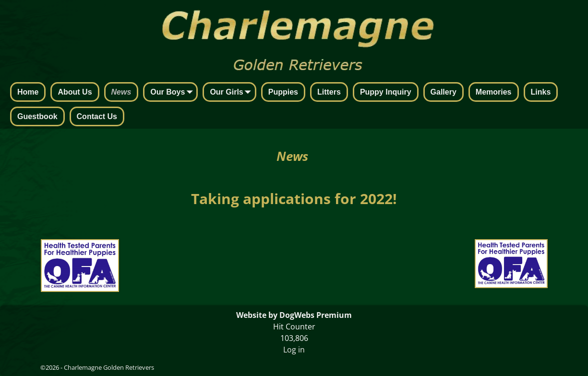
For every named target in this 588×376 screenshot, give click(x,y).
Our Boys (173, 93)
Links (541, 92)
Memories (494, 92)
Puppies (283, 92)
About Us (75, 92)
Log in (294, 350)
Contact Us (97, 116)
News (121, 92)
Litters (329, 92)
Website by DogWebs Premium (294, 315)
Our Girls (232, 93)
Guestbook (37, 116)
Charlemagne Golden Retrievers (109, 367)
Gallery (444, 92)
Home (28, 92)
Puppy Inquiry (386, 92)
